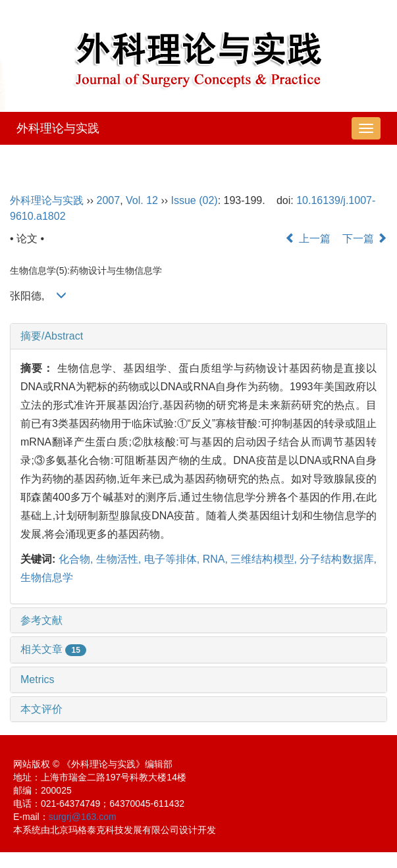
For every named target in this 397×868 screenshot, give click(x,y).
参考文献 (41, 620)
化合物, (77, 559)
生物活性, (120, 559)
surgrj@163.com (83, 817)
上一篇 (307, 239)
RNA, (217, 559)
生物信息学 (47, 577)
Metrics (38, 679)
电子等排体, (173, 559)
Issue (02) (195, 200)
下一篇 (365, 239)
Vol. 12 (142, 200)
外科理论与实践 (58, 128)
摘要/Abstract (52, 336)
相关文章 (53, 649)
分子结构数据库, (338, 559)
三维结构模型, (265, 559)
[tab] (198, 336)
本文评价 (41, 709)
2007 (109, 200)
